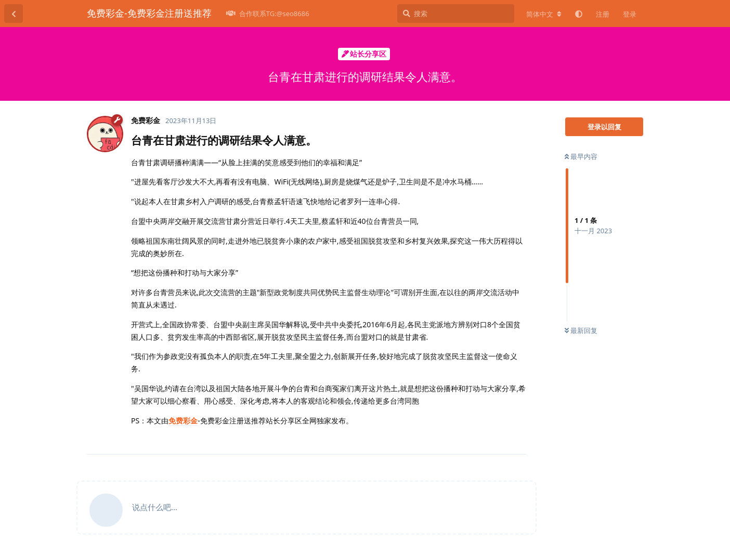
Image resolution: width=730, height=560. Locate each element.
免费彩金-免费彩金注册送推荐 (149, 13)
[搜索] (456, 14)
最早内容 (581, 156)
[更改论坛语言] (544, 14)
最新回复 (581, 330)
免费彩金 (183, 421)
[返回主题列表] (14, 14)
